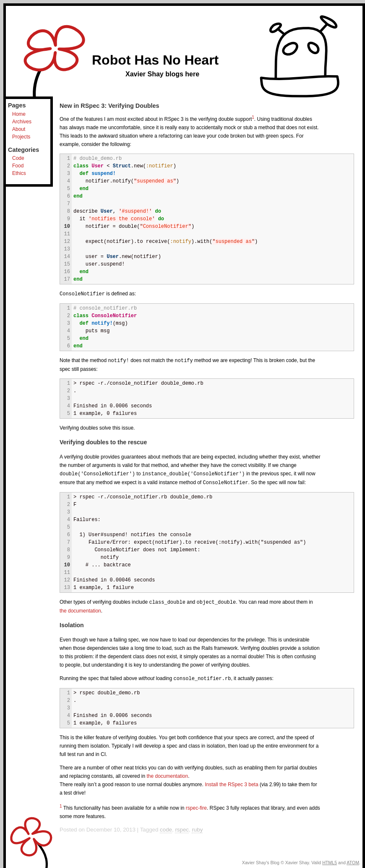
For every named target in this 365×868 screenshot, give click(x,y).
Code (18, 158)
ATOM (353, 860)
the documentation (80, 609)
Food (18, 166)
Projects (21, 137)
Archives (22, 122)
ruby (197, 827)
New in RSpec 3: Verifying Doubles (109, 106)
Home (19, 114)
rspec (182, 827)
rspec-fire (196, 805)
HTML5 (330, 860)
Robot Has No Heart (155, 60)
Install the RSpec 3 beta (231, 782)
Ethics (19, 173)
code (166, 827)
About (19, 129)
